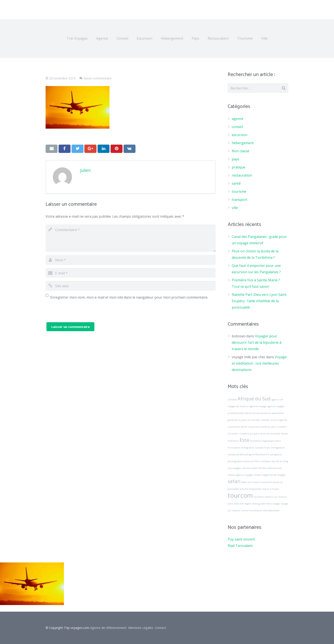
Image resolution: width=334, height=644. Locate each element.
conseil (237, 127)
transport (240, 200)
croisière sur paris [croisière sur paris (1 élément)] (249, 434)
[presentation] (78, 314)
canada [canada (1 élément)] (265, 420)
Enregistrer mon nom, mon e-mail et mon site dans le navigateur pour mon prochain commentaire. (129, 297)
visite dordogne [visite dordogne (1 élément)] (243, 504)
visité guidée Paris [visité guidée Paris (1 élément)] (262, 504)
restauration (242, 175)
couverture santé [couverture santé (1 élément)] (237, 427)
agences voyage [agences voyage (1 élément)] (258, 406)
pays (235, 159)
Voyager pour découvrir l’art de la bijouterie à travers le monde (257, 342)
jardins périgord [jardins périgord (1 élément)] (246, 454)
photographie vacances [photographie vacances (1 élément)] (241, 461)
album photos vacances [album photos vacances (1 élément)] (258, 413)
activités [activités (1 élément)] (232, 400)
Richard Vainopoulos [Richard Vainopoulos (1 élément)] (270, 468)
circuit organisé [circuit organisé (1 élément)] (279, 420)
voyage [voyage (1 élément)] (276, 504)
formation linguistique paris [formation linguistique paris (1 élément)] (265, 441)
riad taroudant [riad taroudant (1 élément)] (250, 468)
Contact (161, 628)
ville (235, 208)
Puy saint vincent (241, 539)
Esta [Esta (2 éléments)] (244, 440)
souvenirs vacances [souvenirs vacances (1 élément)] (272, 482)
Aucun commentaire (98, 78)
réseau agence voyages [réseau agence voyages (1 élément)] (240, 475)
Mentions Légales (141, 628)
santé (236, 183)
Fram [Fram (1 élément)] (267, 448)
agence (238, 119)
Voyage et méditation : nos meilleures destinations (259, 363)
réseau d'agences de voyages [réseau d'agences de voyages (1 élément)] (270, 475)
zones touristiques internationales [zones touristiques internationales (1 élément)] (260, 510)
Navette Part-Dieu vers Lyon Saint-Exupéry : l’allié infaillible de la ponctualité (260, 301)
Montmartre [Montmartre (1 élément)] (262, 454)
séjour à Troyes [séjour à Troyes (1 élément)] (271, 489)
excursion (240, 135)
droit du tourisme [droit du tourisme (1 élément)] (270, 434)
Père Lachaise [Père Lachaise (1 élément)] (262, 461)
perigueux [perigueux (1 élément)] (276, 454)
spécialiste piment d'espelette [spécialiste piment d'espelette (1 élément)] (245, 489)
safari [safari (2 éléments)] (234, 481)
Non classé (240, 151)
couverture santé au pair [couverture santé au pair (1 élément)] (262, 427)
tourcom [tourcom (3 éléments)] (240, 495)
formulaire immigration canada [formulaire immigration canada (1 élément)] (245, 448)
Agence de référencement (108, 628)
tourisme (239, 191)
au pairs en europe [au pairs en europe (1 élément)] (249, 420)
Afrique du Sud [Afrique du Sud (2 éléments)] (254, 399)
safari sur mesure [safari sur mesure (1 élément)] (251, 482)
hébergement (243, 143)
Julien (85, 170)
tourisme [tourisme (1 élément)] (259, 497)
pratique (239, 167)
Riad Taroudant (240, 546)
